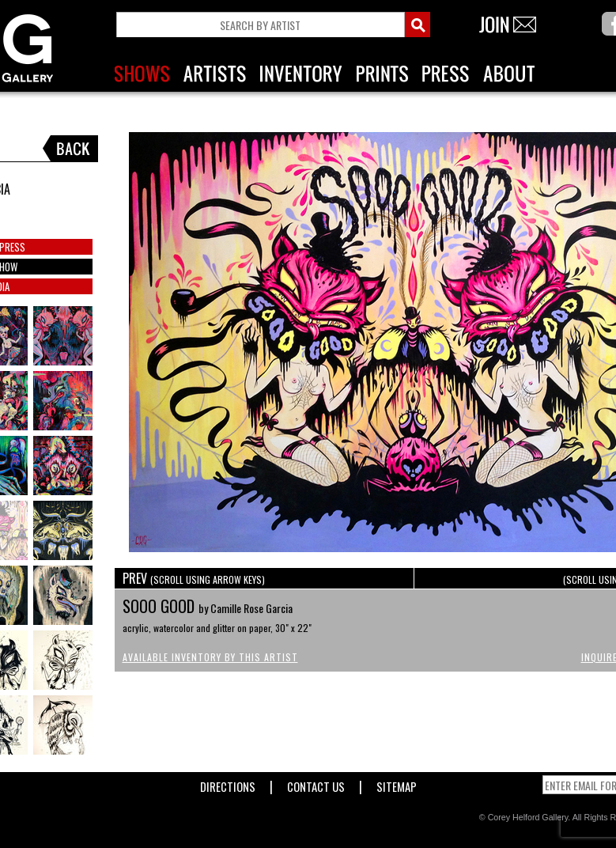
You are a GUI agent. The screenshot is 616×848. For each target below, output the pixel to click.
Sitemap (397, 784)
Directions (228, 784)
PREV (194, 578)
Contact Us (316, 784)
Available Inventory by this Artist (210, 657)
